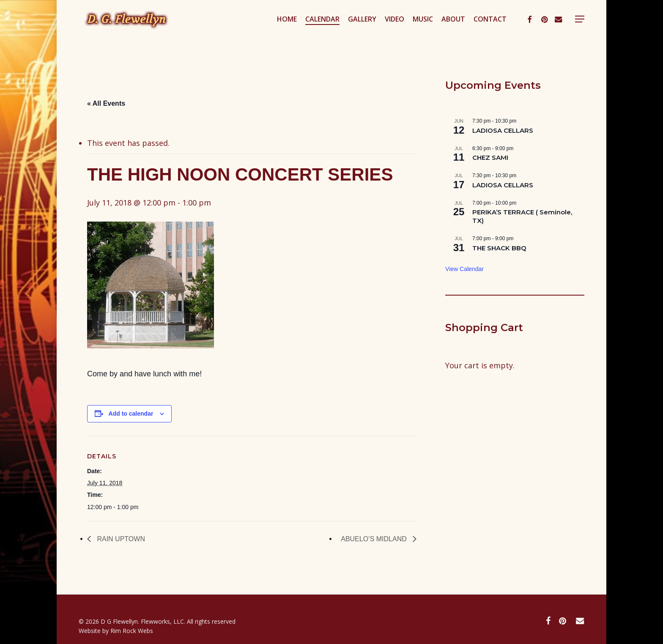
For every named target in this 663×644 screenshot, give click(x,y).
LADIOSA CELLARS (503, 130)
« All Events (106, 103)
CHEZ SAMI (490, 158)
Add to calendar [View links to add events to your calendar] (131, 414)
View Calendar (464, 269)
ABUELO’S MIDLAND (375, 539)
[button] (580, 31)
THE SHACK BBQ (499, 248)
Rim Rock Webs (132, 631)
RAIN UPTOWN (120, 539)
